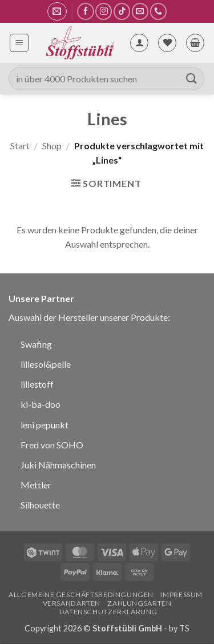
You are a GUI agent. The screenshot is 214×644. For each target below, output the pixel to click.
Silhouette (40, 505)
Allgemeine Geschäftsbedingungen (81, 595)
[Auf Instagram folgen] (104, 11)
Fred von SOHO (52, 445)
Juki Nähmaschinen (58, 465)
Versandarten (72, 603)
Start (20, 146)
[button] (57, 11)
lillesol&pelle (46, 364)
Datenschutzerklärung (108, 612)
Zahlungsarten (139, 603)
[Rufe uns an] (158, 11)
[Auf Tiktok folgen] (122, 11)
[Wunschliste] (167, 43)
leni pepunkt (45, 425)
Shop (52, 146)
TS (184, 628)
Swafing (36, 344)
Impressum (181, 595)
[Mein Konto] (139, 43)
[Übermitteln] (192, 79)
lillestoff (37, 384)
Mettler (36, 485)
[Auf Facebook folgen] (85, 11)
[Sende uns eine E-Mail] (140, 11)
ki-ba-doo (41, 404)
